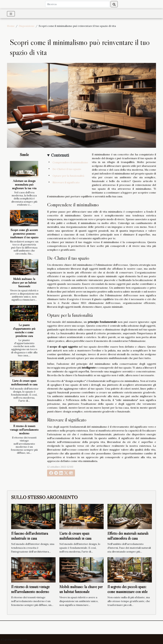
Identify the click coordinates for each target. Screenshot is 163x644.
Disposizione (27, 26)
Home (11, 26)
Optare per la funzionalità (68, 176)
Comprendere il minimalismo (70, 162)
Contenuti (60, 155)
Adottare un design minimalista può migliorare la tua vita (24, 184)
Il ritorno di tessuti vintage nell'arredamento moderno (24, 430)
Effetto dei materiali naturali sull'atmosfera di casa (128, 536)
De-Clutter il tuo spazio (67, 169)
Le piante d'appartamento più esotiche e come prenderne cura (24, 330)
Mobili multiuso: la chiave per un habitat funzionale (24, 282)
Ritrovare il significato (66, 182)
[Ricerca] (77, 4)
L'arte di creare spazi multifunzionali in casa (24, 382)
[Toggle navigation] (11, 14)
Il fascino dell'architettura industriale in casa (30, 536)
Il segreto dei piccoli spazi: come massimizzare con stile (128, 589)
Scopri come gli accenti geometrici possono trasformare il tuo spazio (24, 234)
